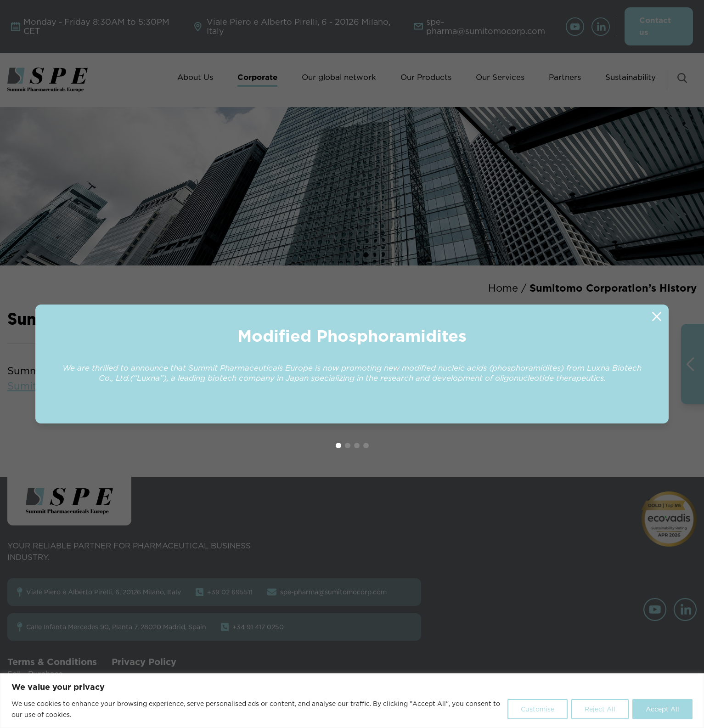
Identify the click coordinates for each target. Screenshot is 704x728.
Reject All (600, 709)
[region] (352, 701)
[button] (662, 364)
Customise (538, 709)
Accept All (662, 709)
